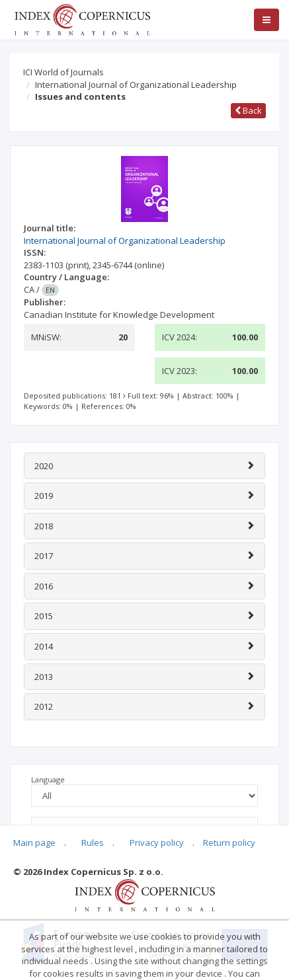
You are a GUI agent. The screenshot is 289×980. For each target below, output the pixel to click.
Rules (93, 843)
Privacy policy (157, 843)
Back (248, 110)
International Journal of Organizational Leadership (136, 85)
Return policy (229, 843)
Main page (34, 843)
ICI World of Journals (63, 72)
